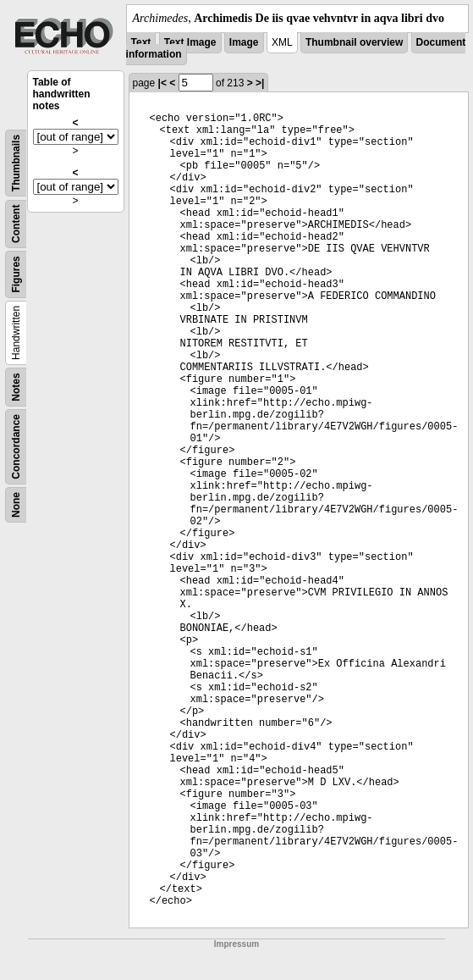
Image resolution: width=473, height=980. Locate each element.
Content (16, 224)
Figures (16, 274)
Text (141, 42)
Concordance (16, 447)
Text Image (190, 42)
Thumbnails (16, 163)
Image (244, 42)
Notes (16, 387)
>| (260, 83)
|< (162, 83)
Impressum (236, 944)
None (16, 505)
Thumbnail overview (354, 42)
